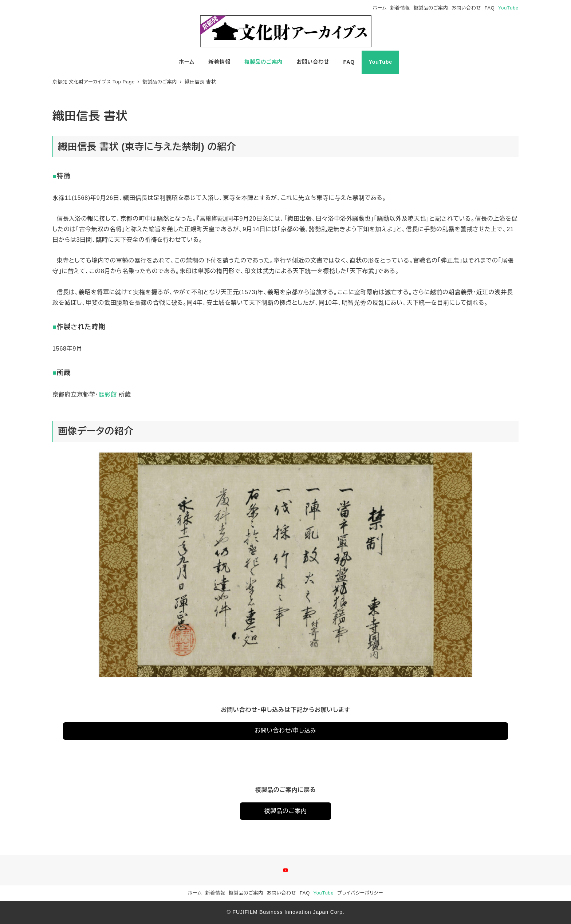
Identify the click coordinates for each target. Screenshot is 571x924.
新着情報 (400, 8)
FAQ (490, 8)
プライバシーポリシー (360, 893)
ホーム (380, 8)
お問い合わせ (466, 8)
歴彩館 (107, 394)
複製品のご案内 (431, 8)
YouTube (508, 8)
